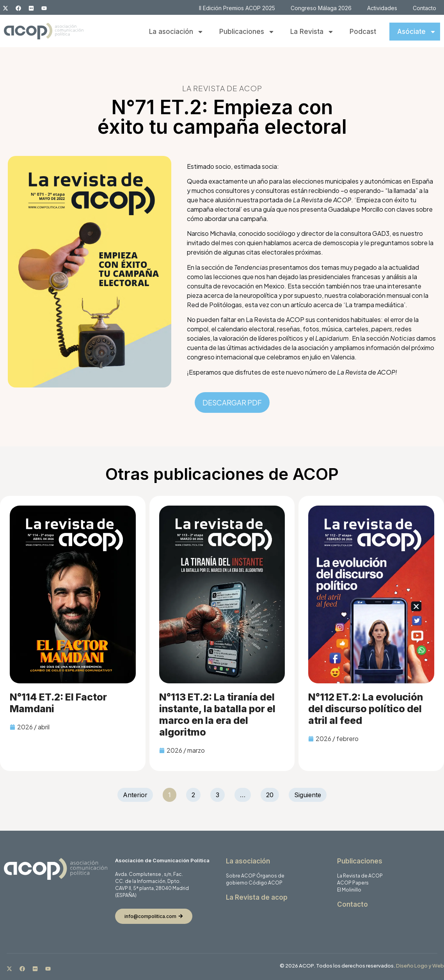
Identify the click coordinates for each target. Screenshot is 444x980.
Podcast (363, 32)
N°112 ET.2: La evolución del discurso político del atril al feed (366, 709)
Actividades (382, 8)
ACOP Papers (353, 883)
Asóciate (417, 32)
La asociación (176, 32)
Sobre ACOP (241, 876)
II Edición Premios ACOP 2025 (237, 8)
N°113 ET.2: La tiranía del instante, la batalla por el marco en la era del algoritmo (217, 715)
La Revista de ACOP (360, 876)
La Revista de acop (257, 897)
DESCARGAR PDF (232, 402)
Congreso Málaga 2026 (321, 8)
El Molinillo (349, 890)
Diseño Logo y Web (420, 966)
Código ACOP (266, 883)
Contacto (424, 8)
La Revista (312, 32)
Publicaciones (247, 32)
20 (272, 793)
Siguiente (308, 795)
